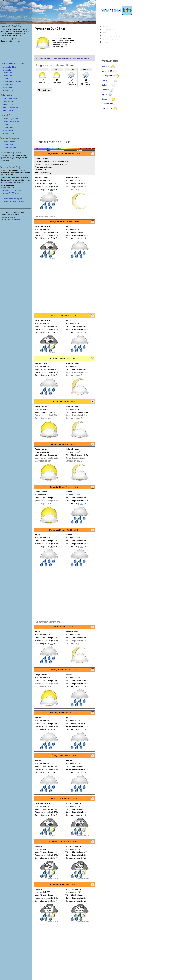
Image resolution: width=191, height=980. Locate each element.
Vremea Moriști (8, 87)
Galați (104, 90)
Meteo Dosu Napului (10, 107)
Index (105, 27)
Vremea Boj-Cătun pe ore (12, 193)
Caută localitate (111, 30)
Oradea (104, 99)
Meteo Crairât (8, 104)
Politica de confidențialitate (12, 219)
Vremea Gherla (8, 128)
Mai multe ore (44, 90)
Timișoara (105, 109)
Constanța (106, 80)
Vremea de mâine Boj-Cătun (13, 199)
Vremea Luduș (8, 145)
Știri (104, 33)
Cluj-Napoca (106, 76)
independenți (18, 182)
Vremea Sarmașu (9, 142)
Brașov (104, 66)
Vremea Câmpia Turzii (11, 122)
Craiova (105, 85)
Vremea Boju (8, 70)
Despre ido (6, 216)
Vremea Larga (8, 84)
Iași (103, 94)
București (105, 71)
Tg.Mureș (105, 104)
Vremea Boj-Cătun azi (11, 196)
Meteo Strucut (8, 102)
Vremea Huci (8, 79)
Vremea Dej (7, 125)
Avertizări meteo (111, 36)
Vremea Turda (8, 130)
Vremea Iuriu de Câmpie (12, 81)
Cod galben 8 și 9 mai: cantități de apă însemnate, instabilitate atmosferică (62, 58)
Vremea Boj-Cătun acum (12, 190)
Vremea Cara (8, 76)
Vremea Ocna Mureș (10, 148)
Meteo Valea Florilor (10, 99)
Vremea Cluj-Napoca (10, 119)
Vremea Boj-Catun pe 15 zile (13, 202)
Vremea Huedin (9, 133)
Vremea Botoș (8, 73)
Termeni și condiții (9, 218)
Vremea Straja (8, 90)
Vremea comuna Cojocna (14, 64)
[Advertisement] (64, 115)
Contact (106, 42)
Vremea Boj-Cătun (10, 67)
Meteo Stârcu (8, 110)
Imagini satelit (110, 39)
